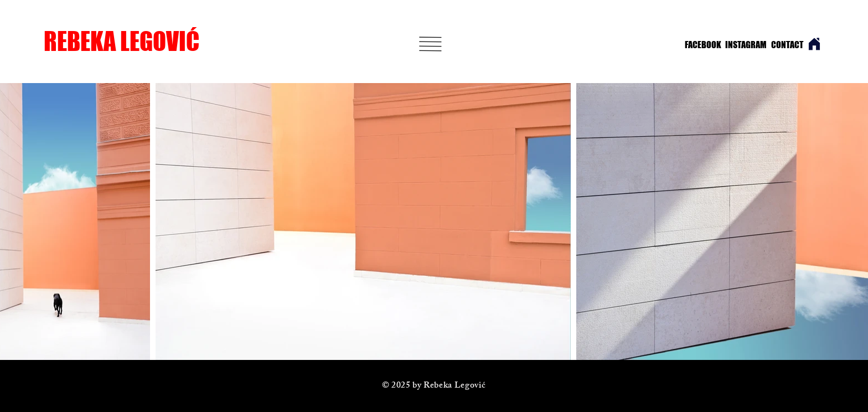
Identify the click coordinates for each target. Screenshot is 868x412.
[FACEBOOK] (700, 45)
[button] (431, 44)
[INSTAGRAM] (742, 45)
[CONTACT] (787, 45)
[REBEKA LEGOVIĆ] (136, 41)
